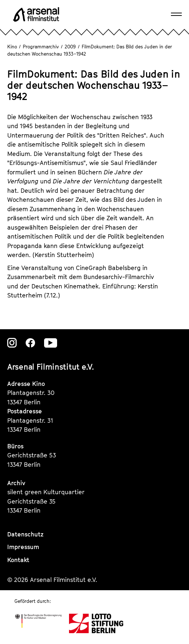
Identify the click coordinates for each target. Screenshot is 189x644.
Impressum (23, 547)
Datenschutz (25, 534)
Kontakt (18, 560)
